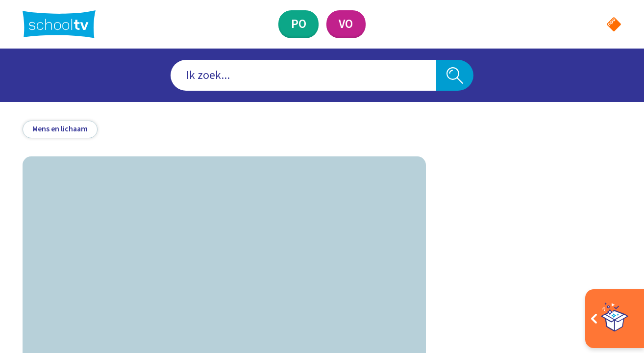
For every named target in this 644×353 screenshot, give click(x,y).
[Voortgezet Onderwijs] (346, 25)
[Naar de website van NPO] (614, 24)
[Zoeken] (455, 75)
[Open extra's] (615, 319)
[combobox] (303, 75)
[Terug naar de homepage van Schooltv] (59, 24)
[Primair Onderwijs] (299, 25)
